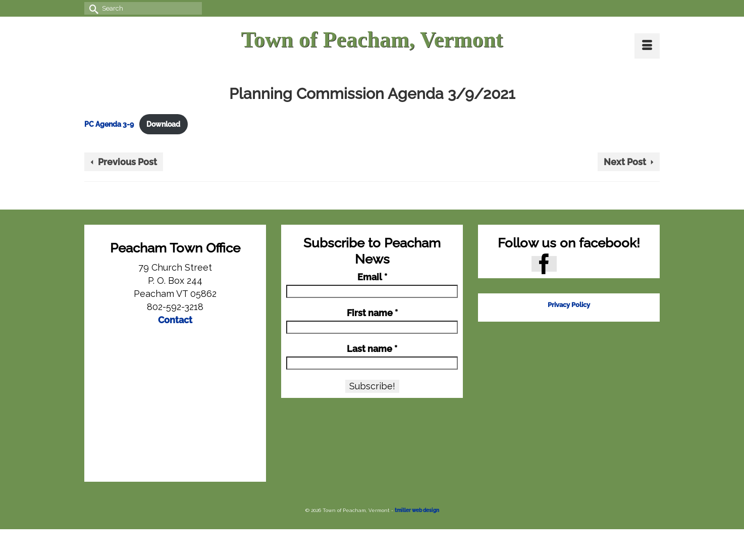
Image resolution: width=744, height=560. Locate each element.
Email (372, 277)
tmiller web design (417, 510)
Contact (175, 320)
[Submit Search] (92, 8)
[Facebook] (544, 264)
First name (372, 313)
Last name (372, 349)
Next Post (625, 162)
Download (163, 124)
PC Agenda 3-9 (109, 124)
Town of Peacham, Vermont (372, 40)
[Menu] (647, 46)
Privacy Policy (569, 305)
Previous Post (127, 162)
